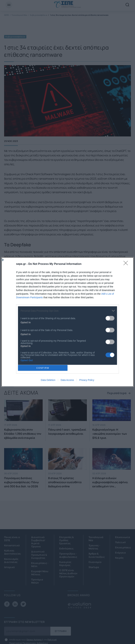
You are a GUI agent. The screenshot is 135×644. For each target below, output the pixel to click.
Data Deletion (48, 380)
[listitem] (67, 311)
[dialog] (67, 322)
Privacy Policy (87, 380)
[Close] (127, 264)
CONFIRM (43, 368)
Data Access (67, 380)
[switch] (110, 318)
